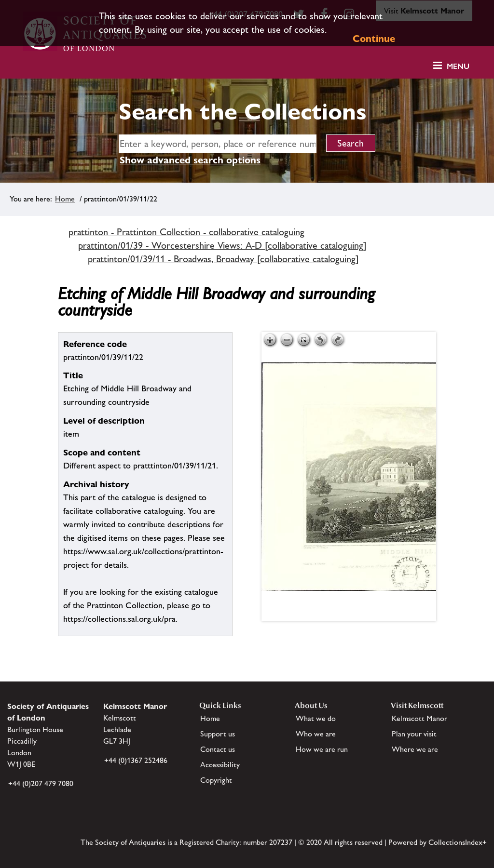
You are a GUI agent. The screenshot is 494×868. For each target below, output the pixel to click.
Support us (218, 734)
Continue (374, 39)
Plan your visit (414, 734)
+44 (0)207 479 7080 (41, 783)
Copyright (216, 780)
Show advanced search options (190, 160)
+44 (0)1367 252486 (136, 760)
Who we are (316, 734)
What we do (316, 718)
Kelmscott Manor (419, 718)
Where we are (415, 749)
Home (65, 199)
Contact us (218, 749)
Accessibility (220, 765)
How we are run (322, 749)
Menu (458, 66)
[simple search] (218, 144)
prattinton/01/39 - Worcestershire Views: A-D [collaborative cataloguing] (222, 245)
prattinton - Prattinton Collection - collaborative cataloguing (186, 232)
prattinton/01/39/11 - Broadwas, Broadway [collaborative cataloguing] (223, 259)
